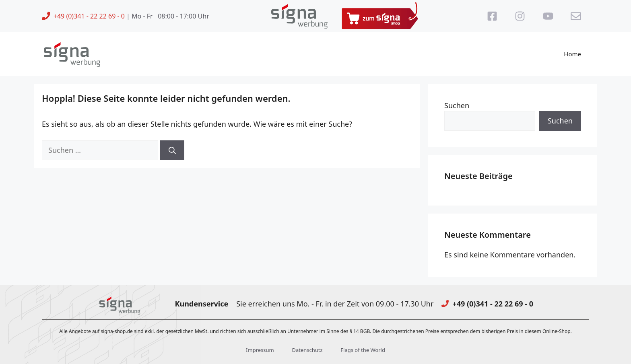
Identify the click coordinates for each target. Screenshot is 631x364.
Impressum (260, 350)
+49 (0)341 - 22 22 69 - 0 (89, 16)
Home (572, 54)
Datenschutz (307, 350)
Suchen (457, 105)
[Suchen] (172, 150)
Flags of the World (363, 350)
